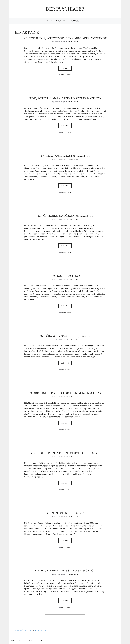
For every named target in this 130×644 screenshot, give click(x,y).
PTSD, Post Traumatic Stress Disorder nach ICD (65, 98)
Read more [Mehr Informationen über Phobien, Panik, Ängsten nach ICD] (65, 186)
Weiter (42, 630)
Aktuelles (63, 21)
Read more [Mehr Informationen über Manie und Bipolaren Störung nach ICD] (65, 600)
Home (50, 21)
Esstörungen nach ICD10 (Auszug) (65, 336)
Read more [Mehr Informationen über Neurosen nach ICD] (65, 306)
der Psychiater (65, 9)
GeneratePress (40, 641)
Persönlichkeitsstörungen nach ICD (65, 216)
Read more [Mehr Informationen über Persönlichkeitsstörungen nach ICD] (65, 246)
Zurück (19, 630)
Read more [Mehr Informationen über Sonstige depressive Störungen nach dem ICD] (65, 483)
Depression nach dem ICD (65, 513)
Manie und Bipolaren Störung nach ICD (65, 570)
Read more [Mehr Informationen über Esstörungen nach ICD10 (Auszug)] (65, 363)
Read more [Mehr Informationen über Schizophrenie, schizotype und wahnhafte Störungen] (65, 68)
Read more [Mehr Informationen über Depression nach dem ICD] (65, 540)
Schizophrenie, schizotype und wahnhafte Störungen (65, 38)
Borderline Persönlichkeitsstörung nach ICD (65, 393)
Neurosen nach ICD (65, 276)
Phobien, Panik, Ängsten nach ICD (65, 156)
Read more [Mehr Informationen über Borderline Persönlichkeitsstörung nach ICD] (65, 423)
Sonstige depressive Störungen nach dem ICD (65, 453)
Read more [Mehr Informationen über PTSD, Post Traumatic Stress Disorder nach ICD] (65, 126)
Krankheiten (66, 75)
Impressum (78, 21)
